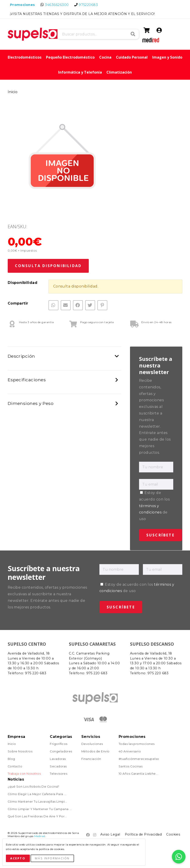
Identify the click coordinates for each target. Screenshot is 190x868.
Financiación (91, 759)
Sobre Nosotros (20, 752)
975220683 (88, 5)
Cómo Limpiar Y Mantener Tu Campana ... (40, 809)
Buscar (133, 34)
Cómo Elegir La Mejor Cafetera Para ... (37, 794)
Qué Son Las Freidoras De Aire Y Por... (37, 817)
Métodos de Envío (95, 752)
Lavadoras (58, 759)
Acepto (18, 858)
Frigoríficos (59, 744)
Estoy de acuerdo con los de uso (154, 506)
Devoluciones (92, 744)
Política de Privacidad (143, 834)
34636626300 (57, 5)
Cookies (173, 834)
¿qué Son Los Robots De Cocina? (34, 787)
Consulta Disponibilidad (48, 266)
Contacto (15, 767)
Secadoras (58, 767)
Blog (11, 759)
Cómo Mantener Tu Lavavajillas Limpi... (37, 802)
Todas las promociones (137, 744)
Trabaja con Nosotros (24, 774)
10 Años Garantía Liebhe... (138, 774)
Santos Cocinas (131, 767)
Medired (40, 836)
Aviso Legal (110, 834)
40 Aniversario (130, 752)
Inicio (13, 92)
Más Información (52, 858)
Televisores (59, 774)
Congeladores (61, 752)
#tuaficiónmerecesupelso (139, 759)
